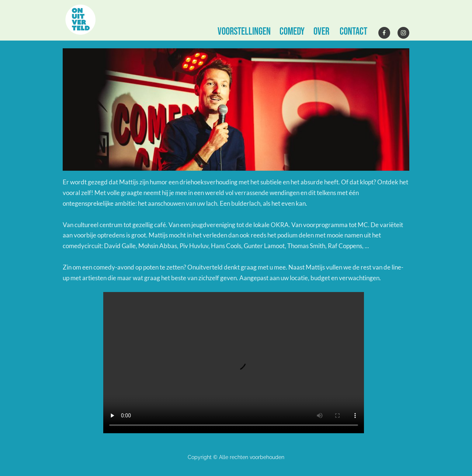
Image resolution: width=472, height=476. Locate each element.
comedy (292, 32)
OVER (321, 32)
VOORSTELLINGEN (244, 32)
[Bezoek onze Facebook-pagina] (384, 33)
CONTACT (353, 32)
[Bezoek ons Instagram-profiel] (403, 33)
